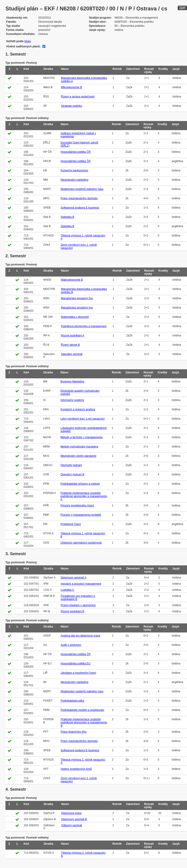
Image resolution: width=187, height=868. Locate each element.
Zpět (182, 8)
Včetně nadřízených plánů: (23, 46)
